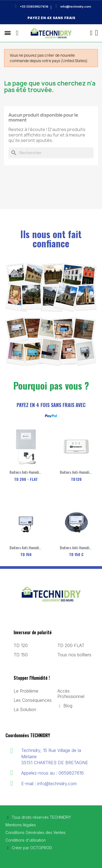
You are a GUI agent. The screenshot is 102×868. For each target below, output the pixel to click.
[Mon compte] (91, 33)
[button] (17, 33)
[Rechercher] (51, 153)
